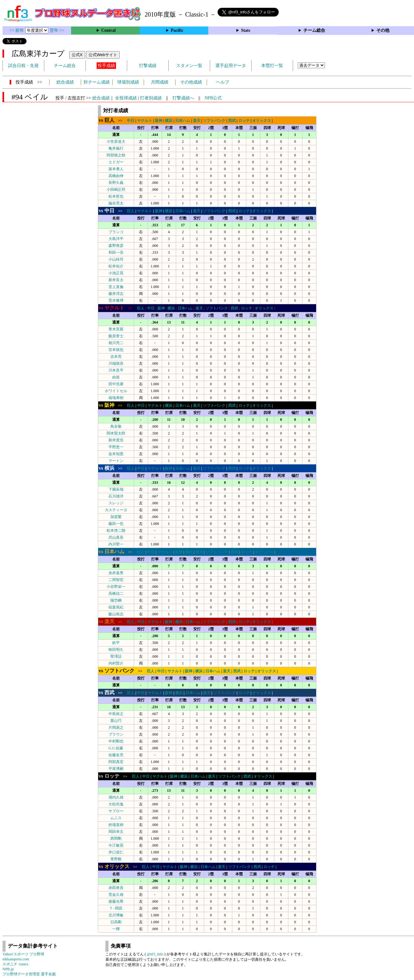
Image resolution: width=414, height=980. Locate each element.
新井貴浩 (116, 440)
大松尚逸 (116, 804)
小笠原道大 (116, 142)
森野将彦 (116, 246)
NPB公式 (213, 98)
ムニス (116, 818)
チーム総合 (314, 30)
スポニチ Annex (15, 964)
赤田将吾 (116, 888)
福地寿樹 (116, 398)
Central (108, 30)
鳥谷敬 (116, 426)
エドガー (116, 162)
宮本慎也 (116, 350)
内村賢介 (116, 663)
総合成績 (65, 82)
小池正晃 (116, 273)
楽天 (197, 121)
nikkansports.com (16, 959)
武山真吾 (116, 537)
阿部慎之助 (116, 155)
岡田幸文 (116, 832)
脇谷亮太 (116, 203)
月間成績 (160, 82)
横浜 (169, 121)
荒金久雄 (116, 895)
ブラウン (116, 734)
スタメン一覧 (189, 66)
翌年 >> (57, 30)
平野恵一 (116, 447)
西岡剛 (116, 838)
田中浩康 (116, 384)
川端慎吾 (116, 363)
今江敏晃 (116, 845)
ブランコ (116, 232)
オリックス (262, 121)
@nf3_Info (155, 954)
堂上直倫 (116, 287)
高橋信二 (116, 593)
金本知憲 (116, 454)
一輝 (116, 929)
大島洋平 (116, 239)
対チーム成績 (97, 82)
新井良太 (116, 280)
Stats (246, 30)
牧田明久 (116, 650)
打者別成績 (151, 98)
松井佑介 (116, 266)
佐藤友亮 (116, 755)
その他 (383, 30)
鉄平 (116, 643)
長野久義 (116, 183)
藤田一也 (116, 524)
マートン (116, 461)
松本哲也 (116, 196)
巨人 (131, 211)
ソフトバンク (214, 121)
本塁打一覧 (272, 66)
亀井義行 (116, 148)
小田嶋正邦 (116, 190)
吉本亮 (116, 357)
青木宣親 (116, 329)
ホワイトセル (116, 391)
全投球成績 (126, 98)
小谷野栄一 (116, 587)
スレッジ (116, 503)
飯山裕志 (116, 614)
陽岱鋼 (116, 600)
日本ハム (183, 121)
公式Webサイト (103, 55)
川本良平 (116, 370)
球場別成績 (128, 82)
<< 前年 (17, 30)
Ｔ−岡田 (116, 908)
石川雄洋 (116, 496)
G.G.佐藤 (116, 748)
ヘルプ (223, 82)
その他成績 (191, 82)
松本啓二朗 (116, 531)
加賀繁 (116, 517)
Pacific (177, 30)
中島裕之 (116, 714)
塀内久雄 (116, 797)
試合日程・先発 (23, 66)
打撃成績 (148, 66)
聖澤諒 (116, 656)
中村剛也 (116, 741)
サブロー (116, 811)
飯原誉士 (116, 336)
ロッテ (244, 121)
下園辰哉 (116, 489)
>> (113, 121)
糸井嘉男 (116, 573)
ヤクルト (145, 121)
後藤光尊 (116, 901)
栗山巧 (116, 721)
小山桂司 (116, 259)
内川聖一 (116, 544)
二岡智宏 (116, 580)
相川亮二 (116, 343)
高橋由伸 (116, 176)
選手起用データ (231, 66)
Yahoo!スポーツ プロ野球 (23, 954)
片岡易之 (116, 728)
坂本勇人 (116, 169)
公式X (77, 55)
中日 (131, 121)
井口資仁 (116, 852)
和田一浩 (116, 252)
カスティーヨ (116, 510)
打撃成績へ (183, 98)
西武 (232, 121)
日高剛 (116, 922)
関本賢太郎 (116, 433)
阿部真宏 (116, 762)
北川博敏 (116, 915)
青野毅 (116, 859)
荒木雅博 (116, 300)
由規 (116, 377)
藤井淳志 (116, 294)
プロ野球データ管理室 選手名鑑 (29, 974)
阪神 (159, 121)
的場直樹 (116, 825)
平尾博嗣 (116, 769)
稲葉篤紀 (116, 607)
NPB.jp (8, 969)
